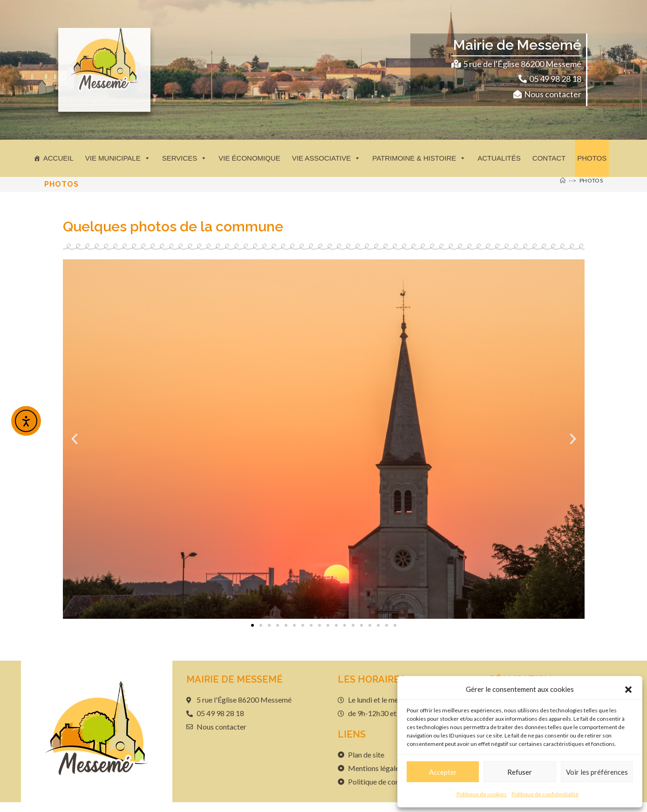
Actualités (499, 158)
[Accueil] (563, 180)
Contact (549, 158)
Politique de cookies (482, 794)
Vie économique (249, 158)
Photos (592, 158)
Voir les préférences (597, 772)
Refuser (520, 772)
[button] (628, 690)
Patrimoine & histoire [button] (419, 158)
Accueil (58, 158)
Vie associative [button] (326, 158)
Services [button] (185, 158)
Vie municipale (118, 158)
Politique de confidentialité (545, 794)
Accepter (443, 772)
